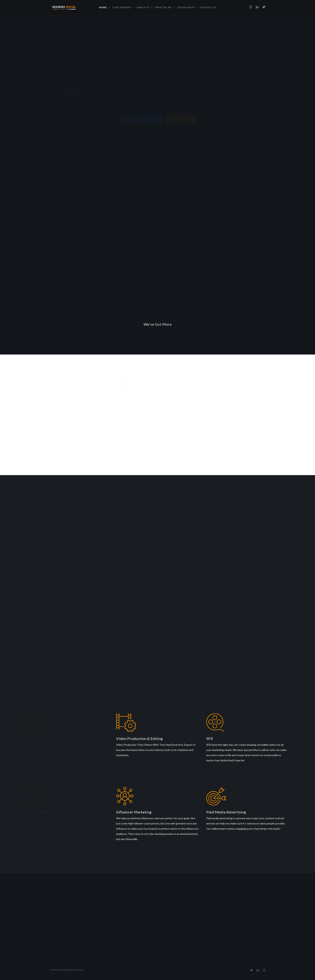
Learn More (27, 770)
